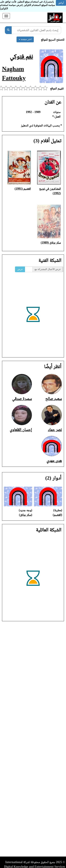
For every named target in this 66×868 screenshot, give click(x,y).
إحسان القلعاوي (21, 430)
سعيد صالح (54, 399)
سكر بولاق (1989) (51, 243)
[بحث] (8, 30)
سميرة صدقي (22, 399)
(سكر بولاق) (25, 515)
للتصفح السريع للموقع (53, 40)
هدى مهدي (54, 461)
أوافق (61, 3)
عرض (20, 269)
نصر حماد (55, 430)
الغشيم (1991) (23, 189)
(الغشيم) (57, 515)
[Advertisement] (33, 740)
